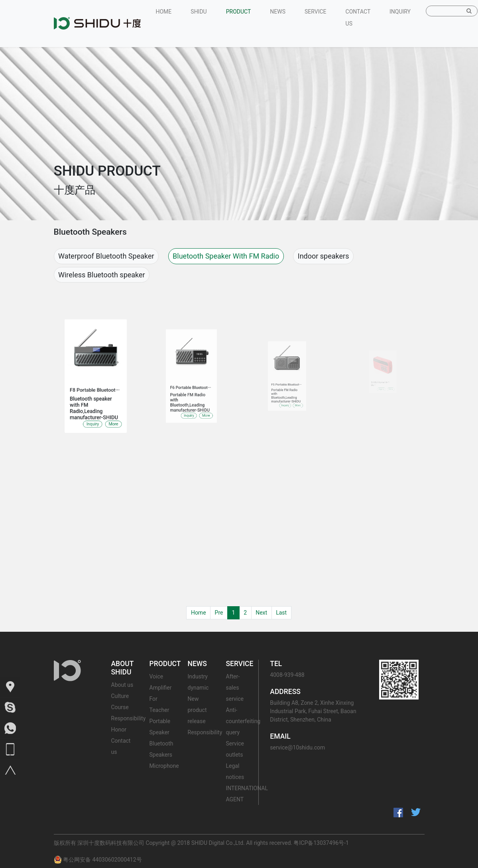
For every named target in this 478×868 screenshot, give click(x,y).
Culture (120, 696)
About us (122, 685)
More (108, 409)
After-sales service (235, 688)
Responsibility (129, 718)
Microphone (164, 766)
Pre (219, 613)
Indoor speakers (324, 256)
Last (281, 613)
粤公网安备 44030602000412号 (98, 860)
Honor (119, 730)
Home (199, 613)
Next (261, 613)
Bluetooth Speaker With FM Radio (226, 256)
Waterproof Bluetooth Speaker (106, 256)
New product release (197, 710)
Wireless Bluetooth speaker (102, 275)
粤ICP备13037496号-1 (321, 843)
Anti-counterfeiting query (243, 721)
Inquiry (93, 409)
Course (120, 707)
